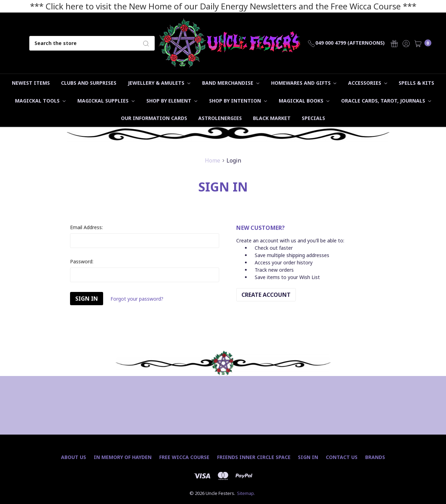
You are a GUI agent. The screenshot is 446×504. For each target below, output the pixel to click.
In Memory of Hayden (123, 457)
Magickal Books (304, 101)
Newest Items (31, 83)
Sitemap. (246, 493)
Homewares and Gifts (304, 83)
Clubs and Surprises (89, 83)
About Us (74, 457)
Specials (313, 118)
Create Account (266, 295)
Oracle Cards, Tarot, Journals (386, 101)
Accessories (368, 83)
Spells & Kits (416, 83)
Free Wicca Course (184, 457)
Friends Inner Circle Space (254, 457)
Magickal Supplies (106, 101)
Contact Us (342, 457)
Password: (82, 261)
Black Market (272, 118)
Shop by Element (172, 101)
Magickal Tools (40, 101)
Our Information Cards (154, 118)
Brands (375, 457)
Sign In (308, 457)
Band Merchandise (231, 83)
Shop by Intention (238, 101)
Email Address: (86, 227)
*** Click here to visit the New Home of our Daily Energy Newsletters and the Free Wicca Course (215, 6)
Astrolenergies (220, 118)
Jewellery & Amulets (159, 83)
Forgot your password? (137, 299)
